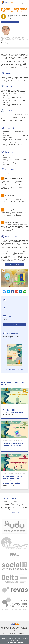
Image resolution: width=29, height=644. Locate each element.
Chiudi (20, 642)
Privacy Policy (12, 642)
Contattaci (5, 634)
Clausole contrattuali (14, 634)
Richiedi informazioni (14, 513)
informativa (24, 634)
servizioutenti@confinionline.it (11, 338)
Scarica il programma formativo (15, 369)
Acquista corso (10, 22)
